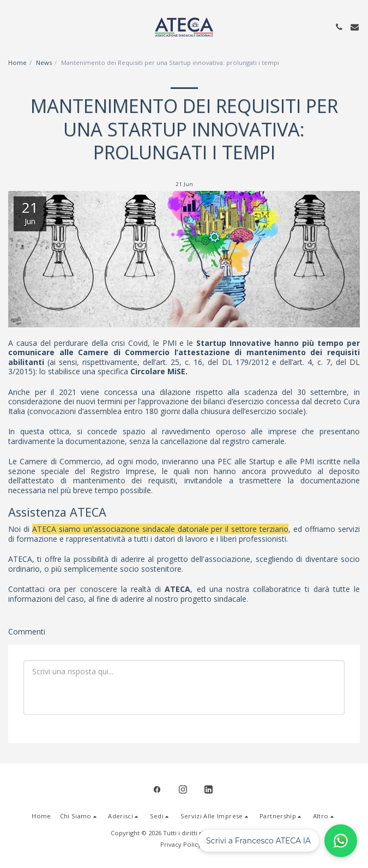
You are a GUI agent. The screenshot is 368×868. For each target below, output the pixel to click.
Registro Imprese (120, 471)
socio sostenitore (150, 569)
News (44, 62)
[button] (12, 26)
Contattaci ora (34, 589)
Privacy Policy (181, 844)
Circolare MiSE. (159, 371)
